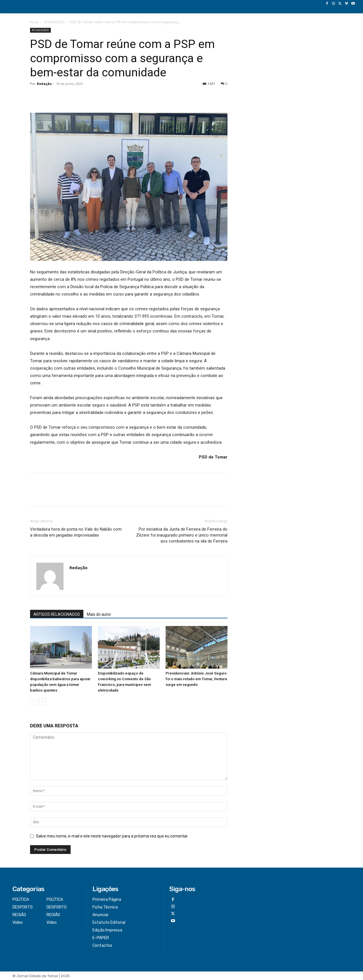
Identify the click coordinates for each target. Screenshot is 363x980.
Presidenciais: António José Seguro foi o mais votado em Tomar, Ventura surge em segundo (196, 679)
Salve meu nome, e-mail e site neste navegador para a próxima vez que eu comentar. (112, 836)
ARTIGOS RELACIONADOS (57, 614)
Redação (44, 84)
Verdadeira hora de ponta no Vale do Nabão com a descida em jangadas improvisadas (76, 532)
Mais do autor (99, 614)
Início (34, 22)
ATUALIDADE (54, 22)
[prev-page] (34, 702)
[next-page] (43, 702)
